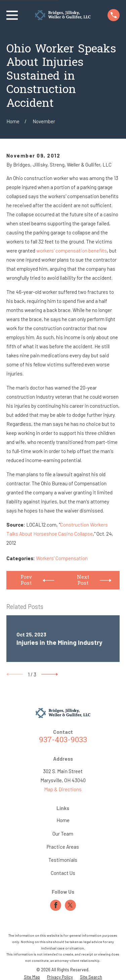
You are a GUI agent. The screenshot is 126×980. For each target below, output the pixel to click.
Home (63, 820)
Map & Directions (63, 789)
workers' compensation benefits (72, 251)
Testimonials (63, 860)
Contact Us (63, 873)
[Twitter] (70, 905)
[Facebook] (56, 905)
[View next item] (50, 674)
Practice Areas (63, 847)
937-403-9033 (63, 740)
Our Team (63, 834)
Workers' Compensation (62, 558)
